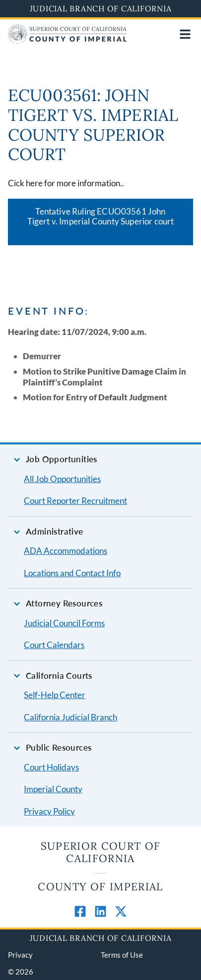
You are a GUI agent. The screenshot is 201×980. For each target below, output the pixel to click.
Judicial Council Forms (64, 623)
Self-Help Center (55, 695)
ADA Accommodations (66, 551)
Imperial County (53, 789)
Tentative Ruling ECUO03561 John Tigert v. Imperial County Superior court (101, 217)
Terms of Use (122, 955)
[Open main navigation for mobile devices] (185, 34)
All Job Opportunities (62, 479)
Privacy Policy (49, 811)
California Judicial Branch (70, 717)
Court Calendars (54, 645)
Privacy (20, 955)
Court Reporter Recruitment (75, 501)
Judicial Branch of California (101, 8)
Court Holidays (51, 767)
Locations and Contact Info (72, 573)
